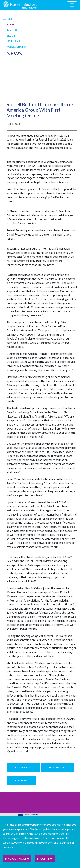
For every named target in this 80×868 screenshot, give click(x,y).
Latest (8, 19)
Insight (12, 30)
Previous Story (57, 767)
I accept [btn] (45, 859)
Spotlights (15, 41)
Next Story (21, 780)
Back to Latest (23, 767)
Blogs (11, 36)
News (10, 24)
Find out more (17, 859)
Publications (16, 47)
